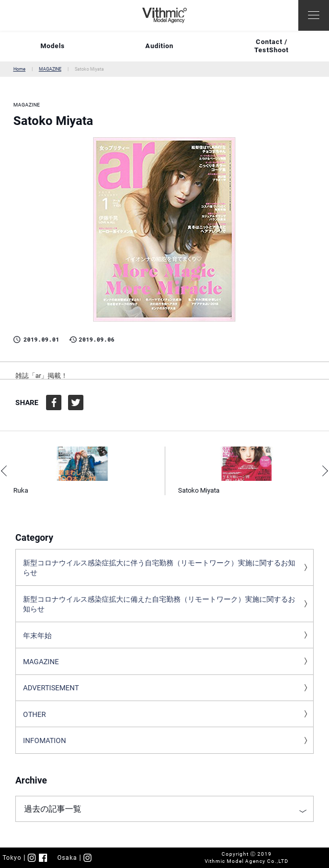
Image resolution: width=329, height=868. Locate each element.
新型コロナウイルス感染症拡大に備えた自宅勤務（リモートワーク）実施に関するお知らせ (159, 604)
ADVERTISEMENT (51, 688)
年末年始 (37, 636)
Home (19, 69)
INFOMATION (45, 740)
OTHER (35, 714)
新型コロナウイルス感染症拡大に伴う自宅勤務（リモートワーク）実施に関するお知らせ (159, 568)
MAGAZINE (50, 69)
